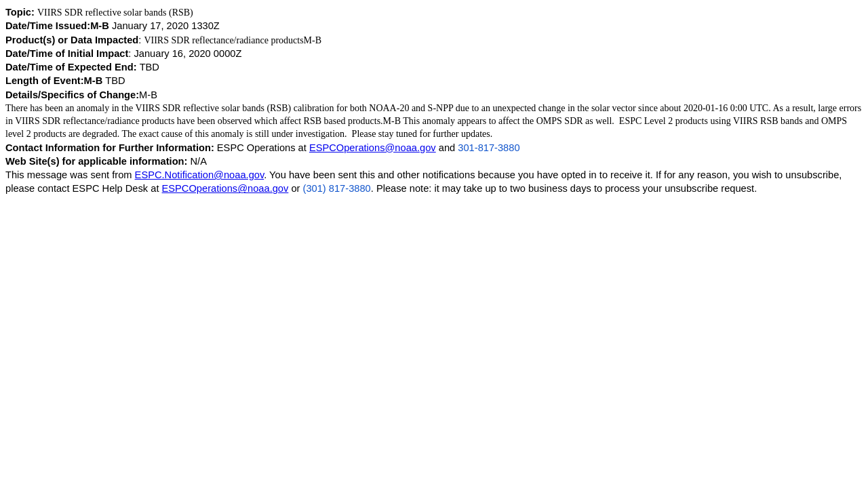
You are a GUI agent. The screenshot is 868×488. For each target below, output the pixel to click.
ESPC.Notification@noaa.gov (200, 175)
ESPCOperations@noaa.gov (373, 148)
